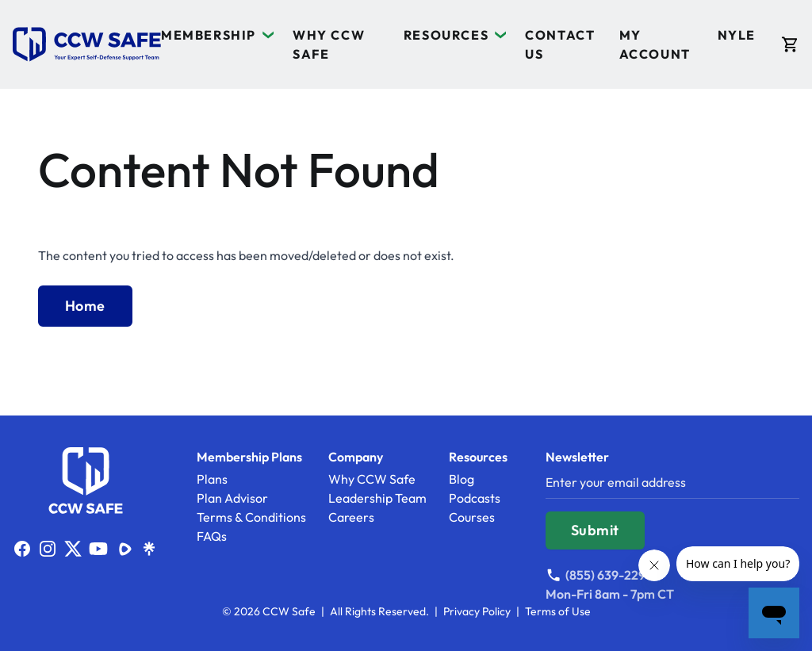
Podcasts (475, 498)
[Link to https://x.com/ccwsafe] (73, 549)
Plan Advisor (232, 498)
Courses (472, 517)
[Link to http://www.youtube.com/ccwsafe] (98, 549)
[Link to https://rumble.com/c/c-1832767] (124, 549)
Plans (212, 479)
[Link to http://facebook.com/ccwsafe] (22, 549)
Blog (462, 479)
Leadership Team (377, 498)
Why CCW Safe (372, 479)
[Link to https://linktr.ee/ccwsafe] (149, 549)
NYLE (737, 35)
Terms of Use (558, 611)
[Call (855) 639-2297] (610, 575)
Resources (446, 35)
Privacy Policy (477, 611)
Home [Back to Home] (85, 306)
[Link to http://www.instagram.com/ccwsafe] (48, 549)
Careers (351, 517)
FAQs (212, 536)
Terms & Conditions (251, 517)
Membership (209, 35)
